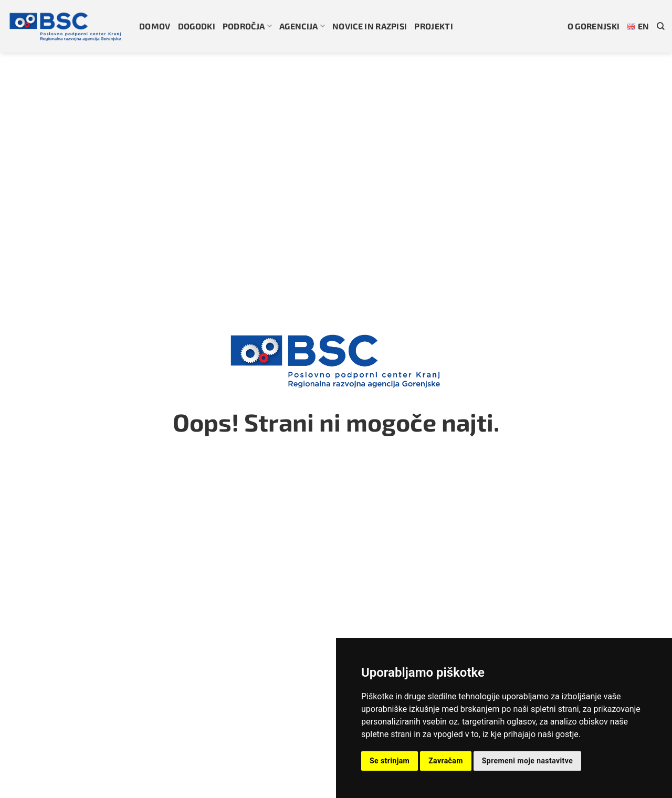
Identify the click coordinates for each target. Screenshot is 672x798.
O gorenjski (594, 26)
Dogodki (197, 26)
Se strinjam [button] (390, 761)
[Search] (660, 26)
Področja (247, 26)
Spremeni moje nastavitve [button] (527, 761)
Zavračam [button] (446, 761)
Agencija (302, 26)
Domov (155, 26)
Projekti (434, 26)
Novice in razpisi (370, 26)
